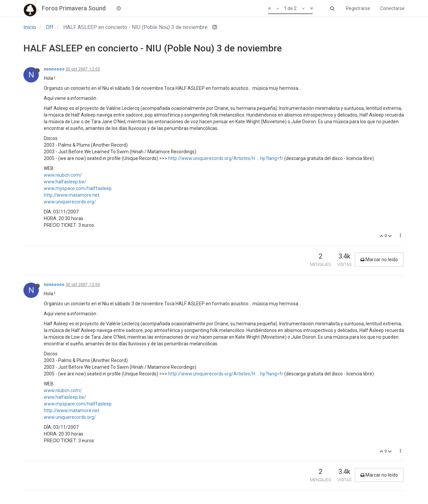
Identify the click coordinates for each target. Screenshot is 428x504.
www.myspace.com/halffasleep (78, 188)
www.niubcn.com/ (63, 175)
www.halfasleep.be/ (65, 182)
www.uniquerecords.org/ (70, 202)
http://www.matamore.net (72, 195)
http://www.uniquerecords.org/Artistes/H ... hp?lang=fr (226, 158)
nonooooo (54, 69)
